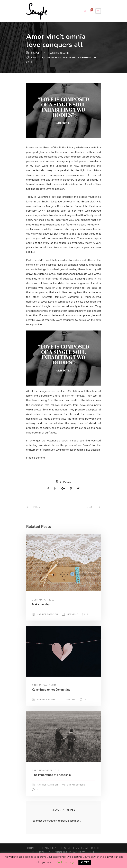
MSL (75, 57)
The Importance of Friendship (52, 782)
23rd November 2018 (46, 777)
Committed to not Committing (52, 697)
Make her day (41, 611)
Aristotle (37, 57)
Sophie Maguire (46, 707)
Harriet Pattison (47, 621)
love (47, 57)
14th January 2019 (44, 692)
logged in (53, 828)
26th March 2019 (43, 607)
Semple (35, 53)
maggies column (62, 57)
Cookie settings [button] (65, 862)
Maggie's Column (59, 53)
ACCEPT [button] (85, 862)
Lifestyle (73, 621)
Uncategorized (76, 792)
